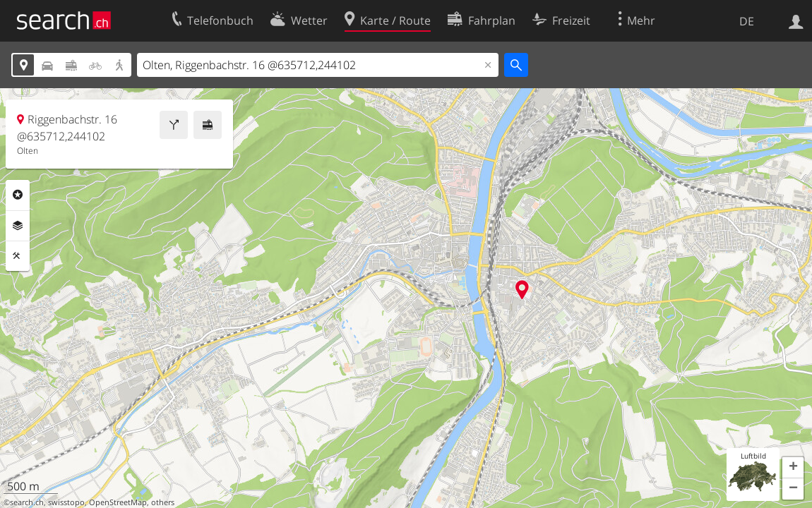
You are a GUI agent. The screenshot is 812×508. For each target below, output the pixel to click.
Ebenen (18, 226)
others (163, 502)
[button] (793, 468)
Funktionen (18, 256)
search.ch (27, 502)
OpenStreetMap (118, 502)
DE (747, 21)
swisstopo (66, 502)
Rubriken (18, 195)
